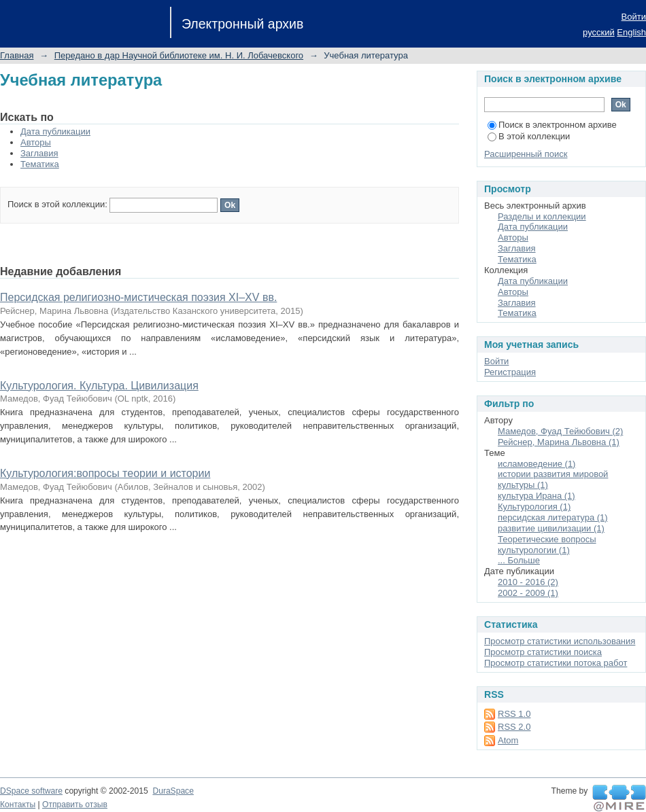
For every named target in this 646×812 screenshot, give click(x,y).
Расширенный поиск (526, 154)
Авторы (36, 142)
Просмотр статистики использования (560, 641)
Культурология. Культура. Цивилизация (99, 386)
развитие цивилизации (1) (551, 528)
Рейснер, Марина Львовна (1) (559, 442)
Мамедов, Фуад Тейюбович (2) (560, 431)
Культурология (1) (534, 507)
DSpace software (31, 791)
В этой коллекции (529, 136)
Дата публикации (55, 131)
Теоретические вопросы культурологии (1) (547, 545)
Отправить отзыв (75, 805)
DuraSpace (173, 791)
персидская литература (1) (553, 517)
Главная (17, 55)
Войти (634, 17)
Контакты (18, 805)
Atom (508, 740)
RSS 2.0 (514, 727)
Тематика (40, 164)
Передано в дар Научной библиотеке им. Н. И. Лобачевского (179, 55)
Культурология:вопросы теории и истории (105, 473)
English (631, 32)
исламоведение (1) (537, 464)
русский (599, 32)
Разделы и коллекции (542, 216)
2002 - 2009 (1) (528, 593)
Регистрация (510, 372)
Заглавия (39, 153)
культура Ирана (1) (537, 496)
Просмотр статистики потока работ (556, 663)
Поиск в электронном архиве (552, 125)
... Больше (519, 560)
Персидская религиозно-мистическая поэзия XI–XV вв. (138, 297)
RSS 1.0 (514, 714)
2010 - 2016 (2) (528, 582)
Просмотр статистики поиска (543, 652)
